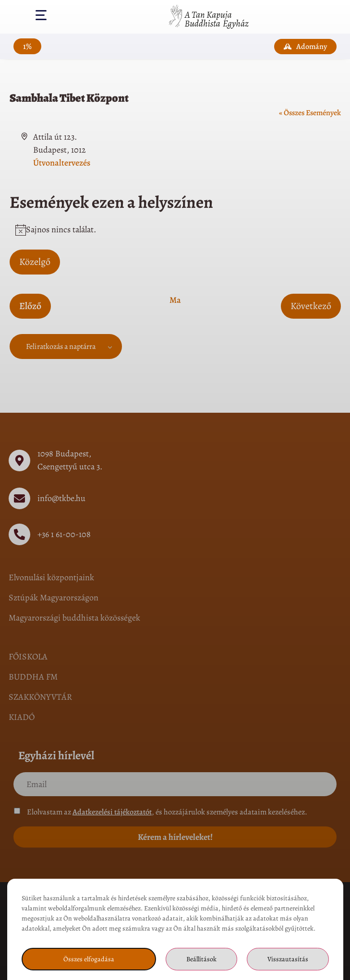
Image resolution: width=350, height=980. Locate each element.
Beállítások (201, 959)
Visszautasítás (288, 959)
